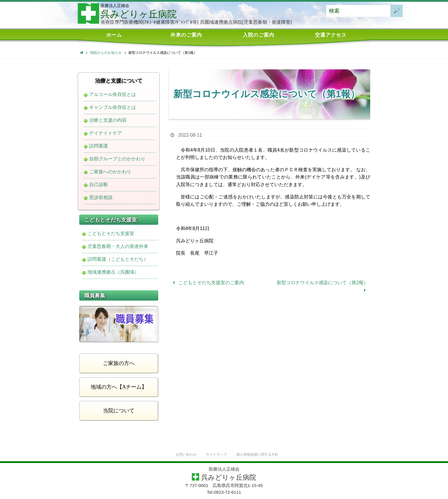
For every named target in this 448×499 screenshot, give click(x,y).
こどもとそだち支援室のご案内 (207, 283)
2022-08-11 (190, 135)
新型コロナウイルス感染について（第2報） (322, 286)
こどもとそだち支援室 (111, 234)
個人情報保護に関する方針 (259, 455)
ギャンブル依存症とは (113, 107)
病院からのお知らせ (106, 53)
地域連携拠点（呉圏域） (113, 272)
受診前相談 (101, 198)
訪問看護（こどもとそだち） (118, 259)
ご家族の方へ (119, 363)
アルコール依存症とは (113, 95)
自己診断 (99, 185)
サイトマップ (216, 455)
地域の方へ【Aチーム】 (119, 387)
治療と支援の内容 (108, 120)
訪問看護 (99, 146)
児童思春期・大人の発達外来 (118, 246)
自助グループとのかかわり (117, 159)
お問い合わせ (183, 455)
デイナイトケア (106, 133)
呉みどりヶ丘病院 (139, 14)
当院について (119, 411)
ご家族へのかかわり (110, 172)
